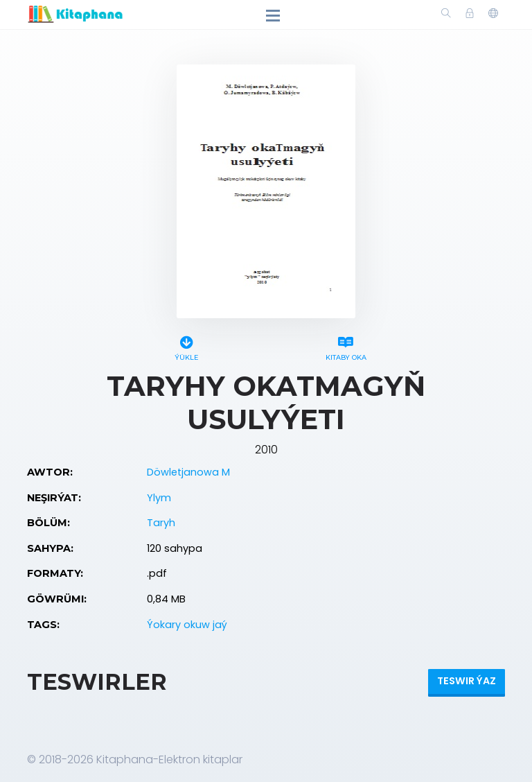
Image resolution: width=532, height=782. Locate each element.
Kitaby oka (346, 346)
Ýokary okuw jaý (187, 625)
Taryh (161, 523)
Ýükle (186, 346)
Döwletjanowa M (188, 472)
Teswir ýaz (467, 681)
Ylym (159, 498)
